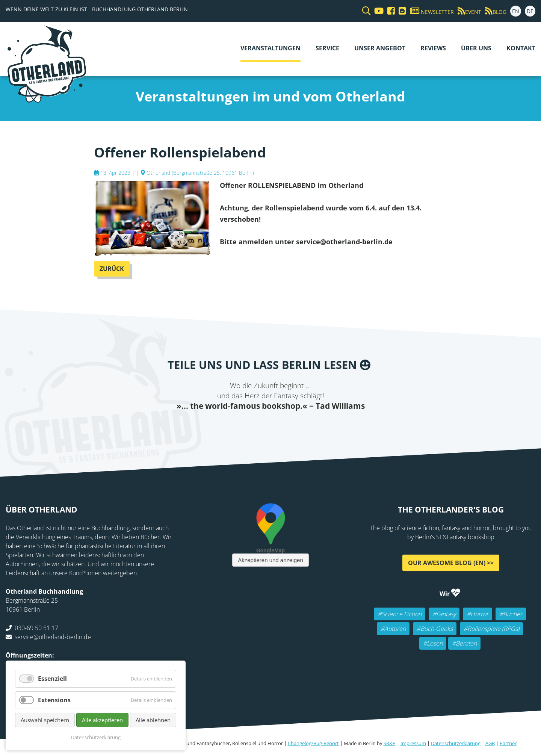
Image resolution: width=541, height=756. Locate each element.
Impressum (413, 743)
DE (530, 11)
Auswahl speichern (45, 720)
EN (516, 11)
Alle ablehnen (153, 720)
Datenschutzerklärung (456, 743)
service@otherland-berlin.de (53, 637)
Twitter (248, 426)
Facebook (233, 426)
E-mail (263, 426)
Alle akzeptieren (102, 720)
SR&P (390, 743)
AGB (490, 743)
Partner (508, 743)
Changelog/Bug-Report (313, 743)
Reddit (278, 426)
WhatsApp (293, 426)
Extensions (54, 700)
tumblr (308, 426)
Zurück (112, 269)
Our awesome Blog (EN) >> (451, 563)
